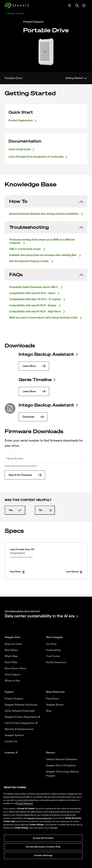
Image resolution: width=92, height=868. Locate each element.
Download (33, 417)
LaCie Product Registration (21, 723)
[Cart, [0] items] (70, 5)
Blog (49, 711)
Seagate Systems (15, 735)
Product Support (14, 699)
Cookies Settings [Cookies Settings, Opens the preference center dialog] (43, 855)
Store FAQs (11, 662)
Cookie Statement (25, 803)
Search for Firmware (25, 475)
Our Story (52, 644)
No (45, 510)
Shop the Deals (14, 644)
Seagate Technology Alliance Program (62, 774)
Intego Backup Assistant (48, 354)
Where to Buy (13, 681)
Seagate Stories (55, 705)
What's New (11, 656)
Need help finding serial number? (21, 466)
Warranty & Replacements (19, 729)
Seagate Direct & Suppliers (61, 765)
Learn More (34, 366)
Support (9, 692)
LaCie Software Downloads (20, 711)
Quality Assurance (57, 662)
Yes (15, 510)
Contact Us (11, 741)
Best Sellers (12, 650)
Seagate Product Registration (22, 717)
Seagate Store (13, 637)
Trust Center (53, 656)
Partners (51, 753)
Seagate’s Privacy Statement (40, 818)
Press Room (53, 699)
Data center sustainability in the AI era (41, 616)
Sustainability (54, 650)
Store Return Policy (16, 668)
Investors (11, 753)
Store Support (13, 675)
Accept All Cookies (43, 838)
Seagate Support (16, 13)
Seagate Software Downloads (21, 705)
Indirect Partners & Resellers (62, 759)
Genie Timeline (37, 380)
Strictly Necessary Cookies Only (43, 847)
